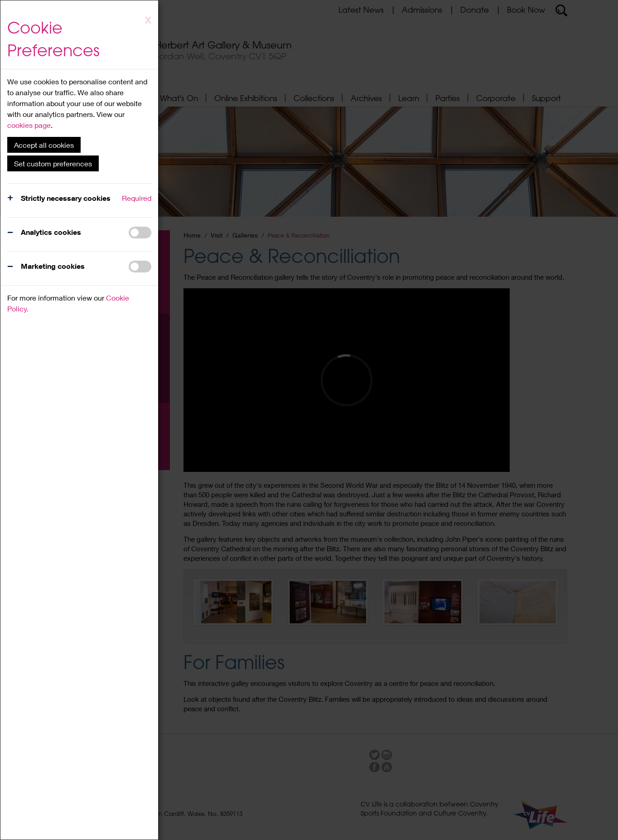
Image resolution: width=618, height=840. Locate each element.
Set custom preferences (53, 163)
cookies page (29, 125)
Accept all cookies (44, 145)
